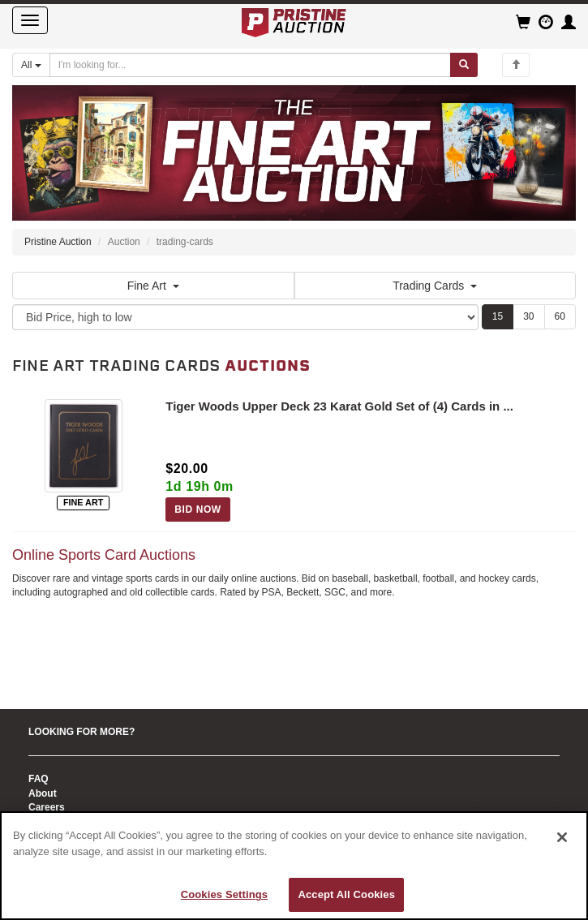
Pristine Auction (58, 242)
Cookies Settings (225, 894)
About (43, 793)
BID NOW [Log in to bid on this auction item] (198, 509)
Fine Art (153, 286)
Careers (47, 807)
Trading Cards (435, 286)
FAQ (39, 779)
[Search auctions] (250, 65)
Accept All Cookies (346, 894)
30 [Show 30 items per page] (528, 316)
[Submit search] (464, 65)
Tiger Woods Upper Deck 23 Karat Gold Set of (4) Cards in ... (339, 406)
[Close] (562, 837)
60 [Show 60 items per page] (560, 316)
